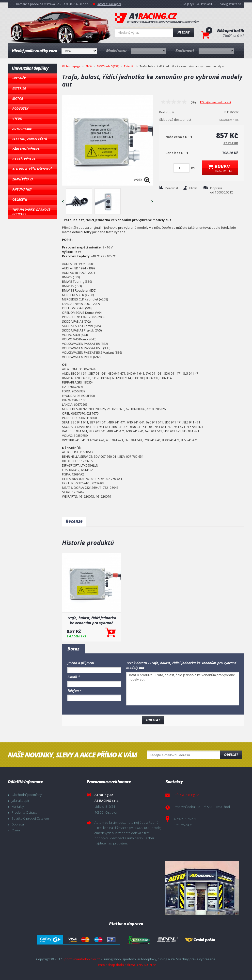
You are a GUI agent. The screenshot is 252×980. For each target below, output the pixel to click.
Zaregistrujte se (230, 4)
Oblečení (20, 199)
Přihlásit (207, 4)
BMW (89, 66)
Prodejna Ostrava (24, 812)
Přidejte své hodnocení (215, 102)
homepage (73, 66)
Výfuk (17, 119)
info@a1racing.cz (109, 4)
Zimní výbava (23, 179)
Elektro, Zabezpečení (30, 139)
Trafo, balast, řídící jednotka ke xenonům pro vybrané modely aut (92, 620)
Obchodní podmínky (27, 795)
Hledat (183, 32)
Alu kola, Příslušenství (32, 169)
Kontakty (18, 806)
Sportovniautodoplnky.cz (81, 959)
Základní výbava (26, 149)
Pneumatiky (22, 189)
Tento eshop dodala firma (116, 965)
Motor (18, 98)
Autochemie (22, 129)
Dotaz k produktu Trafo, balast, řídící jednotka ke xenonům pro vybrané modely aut (182, 689)
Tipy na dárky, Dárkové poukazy (31, 212)
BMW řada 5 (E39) (108, 66)
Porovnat (172, 188)
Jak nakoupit (20, 801)
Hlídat (193, 188)
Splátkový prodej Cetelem (30, 818)
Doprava (18, 824)
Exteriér (19, 88)
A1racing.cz (157, 18)
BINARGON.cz (146, 965)
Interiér (19, 78)
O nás (16, 830)
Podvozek (20, 108)
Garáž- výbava (24, 159)
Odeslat (231, 755)
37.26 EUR (231, 143)
